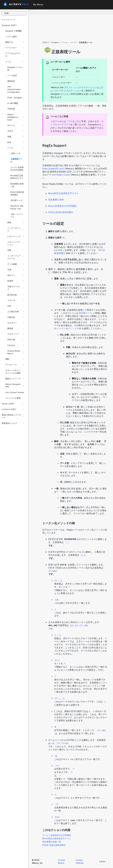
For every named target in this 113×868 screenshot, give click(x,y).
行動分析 (15, 317)
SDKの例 (15, 340)
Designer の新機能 (14, 31)
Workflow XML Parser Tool (17, 207)
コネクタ (15, 300)
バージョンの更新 (13, 398)
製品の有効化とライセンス (13, 416)
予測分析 (11, 109)
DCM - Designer (15, 98)
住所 (15, 306)
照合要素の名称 (56, 200)
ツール (14, 62)
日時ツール (15, 153)
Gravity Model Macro (15, 352)
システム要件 (11, 37)
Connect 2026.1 (13, 409)
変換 (15, 222)
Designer (55, 42)
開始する (14, 42)
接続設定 (11, 81)
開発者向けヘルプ (13, 423)
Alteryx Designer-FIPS (14, 385)
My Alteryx (38, 4)
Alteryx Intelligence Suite (15, 117)
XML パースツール (17, 216)
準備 (15, 137)
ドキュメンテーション (15, 243)
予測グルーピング (15, 288)
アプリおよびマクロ (14, 55)
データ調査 (15, 264)
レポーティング (15, 236)
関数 (14, 359)
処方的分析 (15, 295)
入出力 (15, 131)
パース (15, 148)
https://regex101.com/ (54, 169)
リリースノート (8, 20)
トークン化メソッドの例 (69, 328)
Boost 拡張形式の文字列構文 (63, 206)
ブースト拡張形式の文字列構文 (17, 169)
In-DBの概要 (13, 103)
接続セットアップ (14, 379)
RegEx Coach (63, 175)
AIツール (15, 125)
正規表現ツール (17, 160)
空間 (15, 250)
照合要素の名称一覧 (17, 185)
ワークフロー (14, 48)
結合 (15, 142)
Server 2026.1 (13, 404)
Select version (42, 10)
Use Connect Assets (15, 392)
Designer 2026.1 (13, 25)
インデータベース (15, 229)
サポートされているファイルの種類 (14, 372)
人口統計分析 (15, 311)
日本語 (103, 861)
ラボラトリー (15, 334)
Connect (15, 345)
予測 (15, 270)
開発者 (15, 328)
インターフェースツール (15, 257)
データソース (14, 365)
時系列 (15, 281)
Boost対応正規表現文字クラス (17, 177)
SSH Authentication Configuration (14, 89)
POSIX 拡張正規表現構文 (17, 193)
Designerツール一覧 (15, 69)
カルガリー (15, 323)
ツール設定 (12, 75)
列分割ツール (16, 200)
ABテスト (15, 275)
